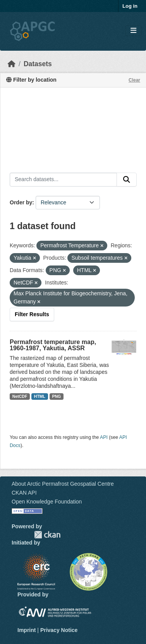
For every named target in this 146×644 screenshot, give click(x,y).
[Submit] (127, 180)
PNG (57, 396)
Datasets (38, 64)
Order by (21, 202)
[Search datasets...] (63, 180)
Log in (130, 6)
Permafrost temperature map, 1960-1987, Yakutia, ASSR (53, 345)
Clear (134, 80)
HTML (40, 396)
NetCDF (20, 396)
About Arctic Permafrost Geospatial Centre (63, 484)
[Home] (12, 64)
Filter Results (32, 314)
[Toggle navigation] (133, 31)
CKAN (47, 535)
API (104, 437)
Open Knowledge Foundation (47, 502)
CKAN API (24, 493)
